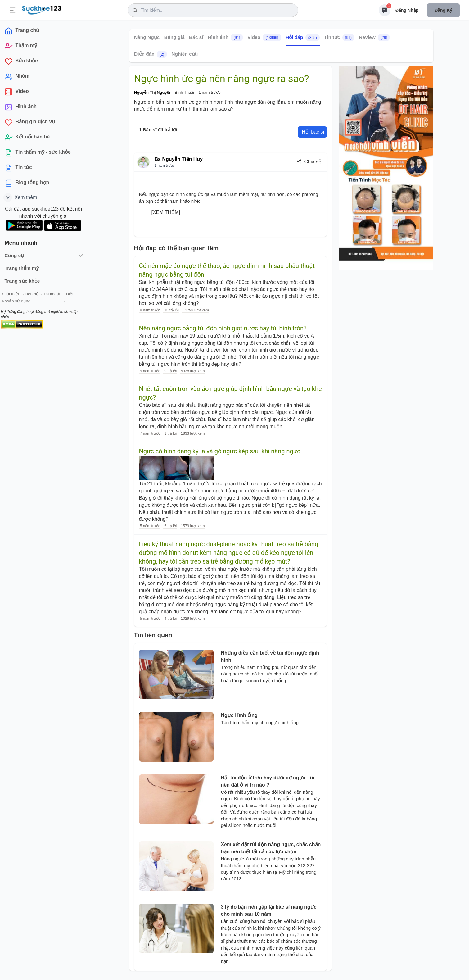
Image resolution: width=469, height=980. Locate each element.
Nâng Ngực (147, 37)
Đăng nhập (407, 10)
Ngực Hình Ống (239, 715)
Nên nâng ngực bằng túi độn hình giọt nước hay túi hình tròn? (223, 328)
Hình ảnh (225, 38)
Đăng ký (443, 10)
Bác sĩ (196, 37)
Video (264, 38)
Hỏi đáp (303, 38)
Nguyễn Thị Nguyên (153, 92)
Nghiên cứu (185, 54)
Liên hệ (34, 295)
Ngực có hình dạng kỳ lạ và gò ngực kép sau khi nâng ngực (220, 451)
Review (374, 38)
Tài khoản (55, 295)
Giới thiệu (14, 295)
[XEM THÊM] (166, 212)
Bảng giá (174, 37)
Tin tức (339, 38)
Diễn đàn (151, 54)
